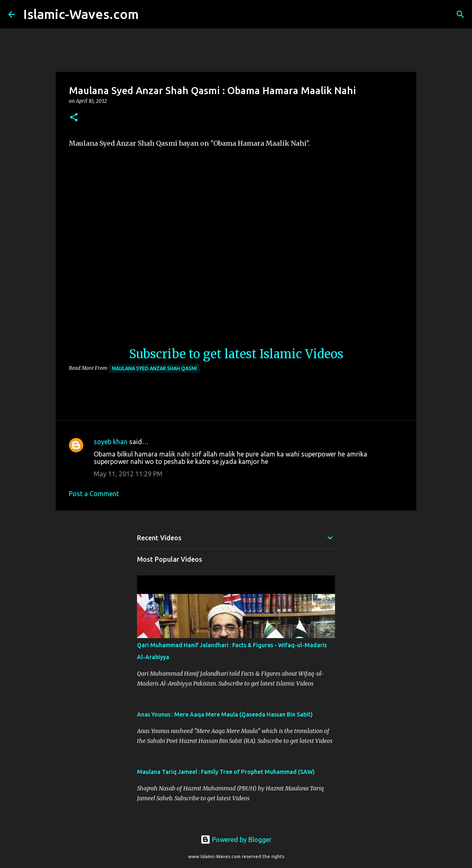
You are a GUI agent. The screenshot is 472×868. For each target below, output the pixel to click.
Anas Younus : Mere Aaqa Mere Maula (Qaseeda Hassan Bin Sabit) (225, 714)
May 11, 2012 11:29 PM (128, 474)
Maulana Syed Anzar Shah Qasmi (154, 368)
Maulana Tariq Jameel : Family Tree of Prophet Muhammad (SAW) (226, 772)
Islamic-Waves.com (81, 14)
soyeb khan (111, 442)
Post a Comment (94, 494)
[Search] (150, 14)
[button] (74, 118)
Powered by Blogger (236, 840)
